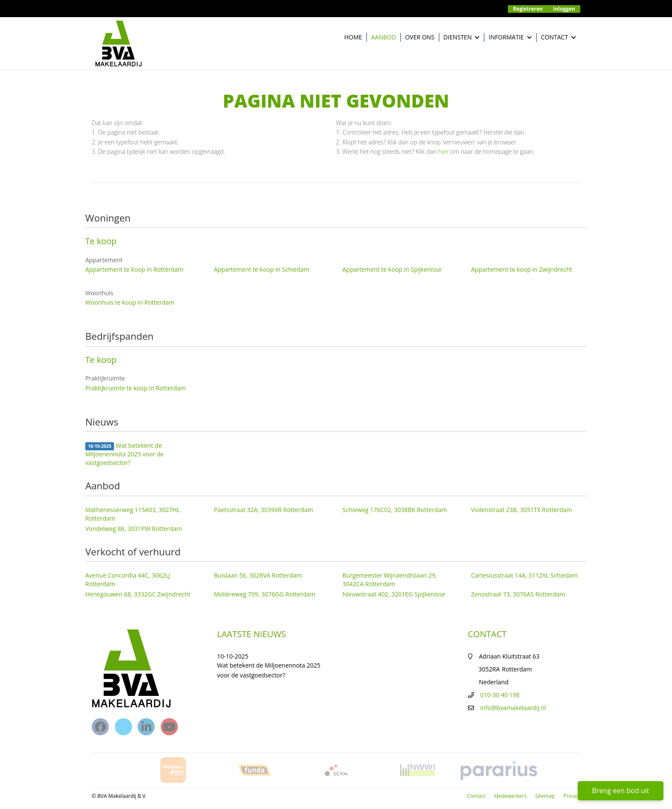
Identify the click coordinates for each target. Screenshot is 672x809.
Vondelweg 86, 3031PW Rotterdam (133, 529)
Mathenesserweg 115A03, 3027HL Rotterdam (133, 514)
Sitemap (545, 796)
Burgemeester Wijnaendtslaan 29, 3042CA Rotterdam (390, 580)
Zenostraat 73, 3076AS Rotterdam (518, 594)
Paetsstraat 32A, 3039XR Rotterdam (264, 510)
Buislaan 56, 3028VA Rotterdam (258, 575)
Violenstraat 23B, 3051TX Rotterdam (522, 510)
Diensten (462, 37)
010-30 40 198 (500, 695)
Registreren (528, 9)
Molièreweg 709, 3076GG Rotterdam (265, 594)
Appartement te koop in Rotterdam (134, 269)
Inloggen (564, 9)
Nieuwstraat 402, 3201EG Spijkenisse (394, 594)
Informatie (510, 37)
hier (443, 151)
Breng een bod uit (620, 791)
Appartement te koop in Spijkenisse (392, 269)
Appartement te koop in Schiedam (262, 269)
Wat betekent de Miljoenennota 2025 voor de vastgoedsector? (124, 454)
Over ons (420, 37)
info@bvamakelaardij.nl (513, 708)
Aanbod (384, 37)
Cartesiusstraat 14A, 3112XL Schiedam (524, 575)
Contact (558, 37)
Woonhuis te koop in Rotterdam (130, 302)
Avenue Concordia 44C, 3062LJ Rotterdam (128, 580)
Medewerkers (510, 796)
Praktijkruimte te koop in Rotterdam (136, 388)
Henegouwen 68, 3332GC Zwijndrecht (138, 594)
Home (353, 37)
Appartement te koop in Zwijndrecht (522, 269)
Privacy (572, 796)
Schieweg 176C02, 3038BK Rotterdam (395, 510)
